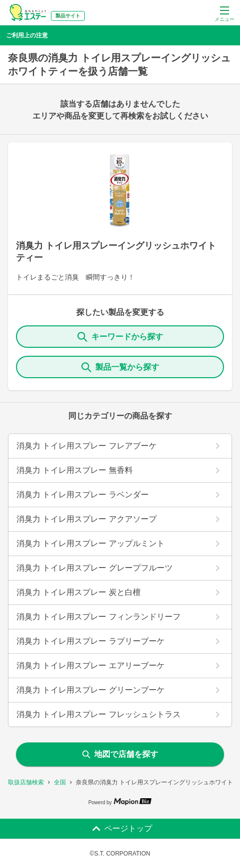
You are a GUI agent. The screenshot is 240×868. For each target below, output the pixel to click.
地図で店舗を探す (120, 754)
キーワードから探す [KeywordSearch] (120, 337)
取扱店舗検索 (26, 782)
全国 (60, 782)
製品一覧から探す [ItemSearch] (120, 367)
